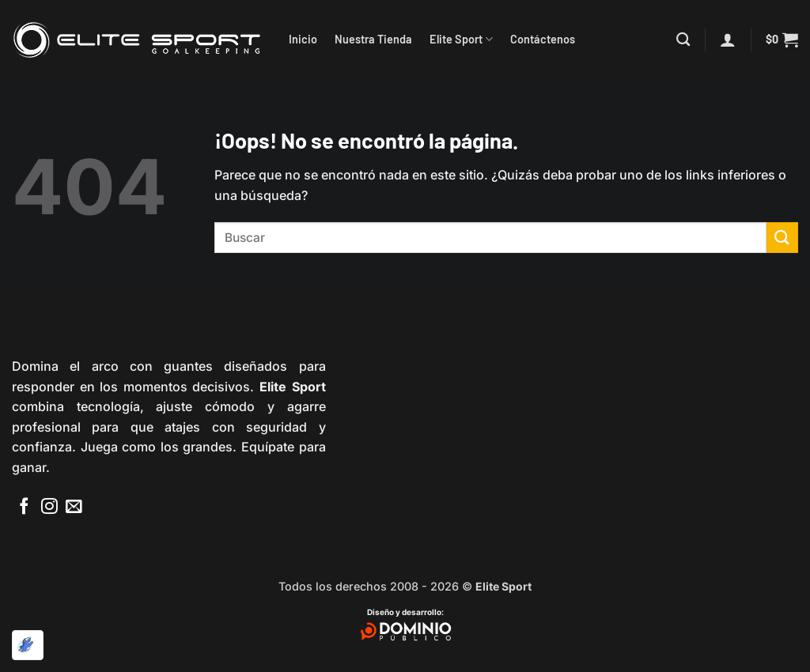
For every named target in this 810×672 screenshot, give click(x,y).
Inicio (303, 39)
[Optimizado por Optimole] (28, 645)
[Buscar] (683, 40)
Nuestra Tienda (373, 39)
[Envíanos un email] (74, 507)
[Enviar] (782, 238)
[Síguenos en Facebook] (24, 507)
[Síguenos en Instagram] (49, 507)
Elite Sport (461, 39)
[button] (728, 40)
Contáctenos (543, 39)
